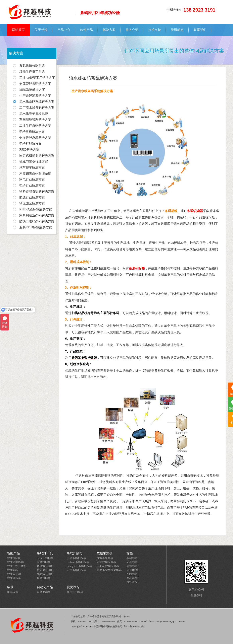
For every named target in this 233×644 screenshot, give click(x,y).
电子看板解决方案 (32, 132)
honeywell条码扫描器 (79, 566)
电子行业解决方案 (32, 185)
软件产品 (86, 30)
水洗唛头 (132, 582)
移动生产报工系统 (32, 72)
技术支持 (155, 30)
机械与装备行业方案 (34, 161)
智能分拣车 (14, 578)
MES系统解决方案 (32, 90)
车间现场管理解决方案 (35, 120)
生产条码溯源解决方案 (35, 96)
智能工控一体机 (17, 566)
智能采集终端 (15, 562)
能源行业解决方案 (32, 197)
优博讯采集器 (105, 558)
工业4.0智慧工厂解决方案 (37, 78)
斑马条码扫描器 (76, 558)
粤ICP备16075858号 (134, 626)
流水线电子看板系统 (34, 114)
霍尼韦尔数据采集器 (109, 570)
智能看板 (13, 570)
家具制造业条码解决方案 (37, 215)
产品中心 (64, 30)
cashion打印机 (45, 558)
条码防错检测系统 (32, 66)
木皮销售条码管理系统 (35, 173)
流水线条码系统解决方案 (37, 102)
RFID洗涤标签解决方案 (36, 209)
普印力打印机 (45, 570)
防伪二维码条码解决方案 (37, 221)
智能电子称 (14, 574)
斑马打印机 (44, 562)
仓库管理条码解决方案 (35, 84)
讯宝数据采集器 (106, 562)
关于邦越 (41, 30)
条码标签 (132, 558)
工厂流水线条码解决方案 (37, 108)
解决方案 (109, 30)
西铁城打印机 (45, 566)
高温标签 (132, 566)
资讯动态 (177, 30)
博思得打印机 (45, 574)
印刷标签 (132, 562)
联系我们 (200, 30)
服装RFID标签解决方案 (36, 227)
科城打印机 (44, 578)
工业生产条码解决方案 (35, 126)
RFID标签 (132, 570)
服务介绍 (132, 30)
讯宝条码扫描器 (76, 570)
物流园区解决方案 (32, 203)
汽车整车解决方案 (32, 167)
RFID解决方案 (29, 149)
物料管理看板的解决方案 (37, 191)
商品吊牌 (132, 578)
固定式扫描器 (75, 592)
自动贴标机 (44, 592)
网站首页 (18, 30)
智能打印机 (14, 558)
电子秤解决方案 (30, 143)
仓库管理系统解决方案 (35, 138)
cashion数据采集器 (108, 566)
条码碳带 (13, 592)
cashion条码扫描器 (78, 562)
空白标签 (132, 574)
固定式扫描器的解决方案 (37, 155)
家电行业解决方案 (32, 179)
